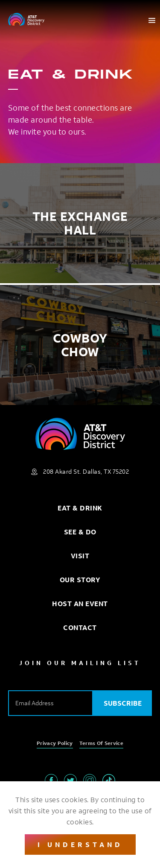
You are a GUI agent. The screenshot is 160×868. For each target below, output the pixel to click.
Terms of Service (101, 743)
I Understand (80, 844)
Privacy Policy (55, 743)
